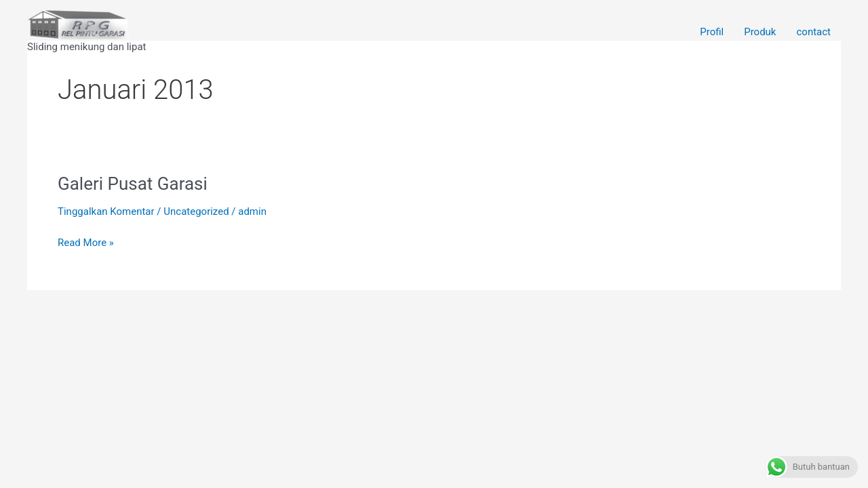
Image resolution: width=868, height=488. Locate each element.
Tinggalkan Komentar (106, 211)
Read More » (86, 242)
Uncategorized (196, 211)
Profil (712, 32)
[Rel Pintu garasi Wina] (78, 24)
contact (813, 32)
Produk (760, 32)
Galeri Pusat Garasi (133, 184)
